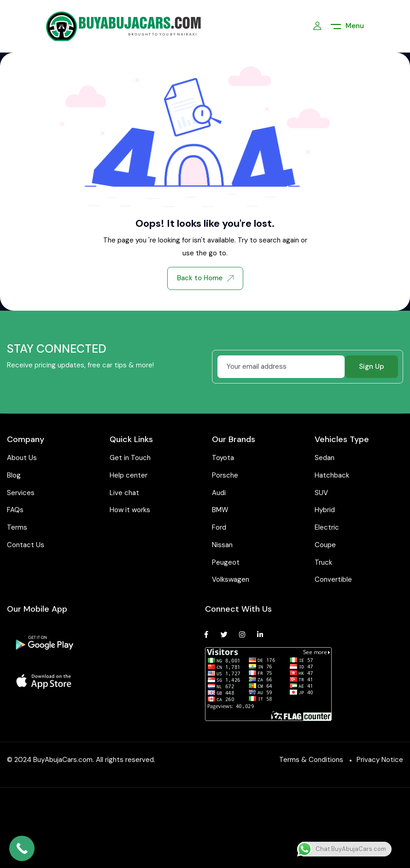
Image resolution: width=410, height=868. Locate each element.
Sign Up (372, 366)
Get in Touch (130, 458)
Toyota (223, 458)
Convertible (333, 579)
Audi (219, 493)
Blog (14, 475)
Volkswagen (231, 579)
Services (21, 493)
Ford (219, 527)
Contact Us (26, 545)
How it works (130, 510)
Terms (17, 527)
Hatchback (332, 475)
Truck (323, 562)
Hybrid (325, 510)
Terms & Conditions (311, 760)
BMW (220, 510)
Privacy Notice (380, 760)
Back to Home (205, 278)
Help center (129, 475)
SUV (321, 493)
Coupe (325, 545)
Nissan (222, 545)
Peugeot (226, 562)
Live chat (124, 493)
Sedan (325, 458)
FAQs (15, 510)
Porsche (225, 475)
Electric (327, 527)
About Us (22, 458)
